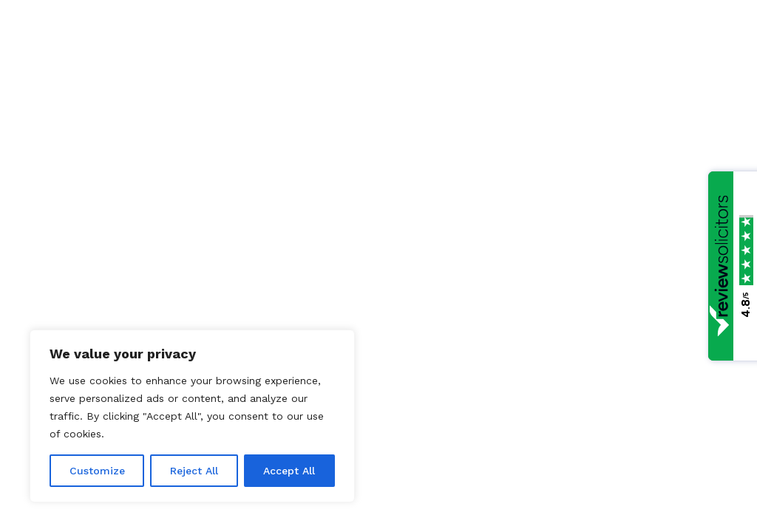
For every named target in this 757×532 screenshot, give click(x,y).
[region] (192, 416)
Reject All (194, 471)
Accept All (289, 471)
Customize (97, 471)
